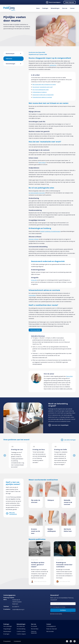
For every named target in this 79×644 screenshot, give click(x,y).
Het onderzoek (21, 626)
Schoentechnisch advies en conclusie (42, 97)
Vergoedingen (7, 629)
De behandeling (21, 629)
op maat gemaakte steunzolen (37, 193)
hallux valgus (42, 163)
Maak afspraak (70, 2)
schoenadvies (32, 295)
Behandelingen (55, 8)
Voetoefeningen (10, 64)
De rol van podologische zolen (41, 90)
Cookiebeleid (17, 641)
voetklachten (53, 65)
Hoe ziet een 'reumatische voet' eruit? (43, 87)
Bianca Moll (69, 376)
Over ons (65, 8)
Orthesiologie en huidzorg (39, 92)
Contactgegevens (51, 626)
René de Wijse (35, 629)
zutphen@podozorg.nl (18, 609)
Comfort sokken (21, 631)
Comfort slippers (21, 634)
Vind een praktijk (35, 330)
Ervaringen (6, 634)
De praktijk (34, 626)
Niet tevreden (50, 631)
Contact (72, 8)
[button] (22, 54)
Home (38, 8)
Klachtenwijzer (10, 54)
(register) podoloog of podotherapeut (50, 231)
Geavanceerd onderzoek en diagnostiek (43, 95)
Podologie (45, 8)
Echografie (34, 280)
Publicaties (9, 59)
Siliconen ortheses (34, 239)
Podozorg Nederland (34, 632)
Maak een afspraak (52, 629)
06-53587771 (16, 607)
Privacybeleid (7, 641)
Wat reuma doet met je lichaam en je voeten (44, 84)
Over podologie (8, 626)
